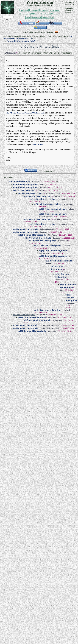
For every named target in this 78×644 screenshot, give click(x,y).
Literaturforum (24, 14)
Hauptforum (24, 10)
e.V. (51, 6)
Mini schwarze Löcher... (24, 190)
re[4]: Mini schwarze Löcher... (48, 204)
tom (42, 185)
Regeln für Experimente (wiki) (21, 41)
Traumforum (45, 14)
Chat (53, 17)
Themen (42, 32)
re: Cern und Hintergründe (26, 185)
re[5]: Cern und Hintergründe (48, 246)
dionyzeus (36, 182)
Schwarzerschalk (53, 194)
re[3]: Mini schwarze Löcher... (43, 199)
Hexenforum (44, 10)
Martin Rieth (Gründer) (63, 219)
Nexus (28, 17)
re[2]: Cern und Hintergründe (32, 235)
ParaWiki (46, 17)
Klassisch (34, 32)
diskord (41, 191)
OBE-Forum (35, 14)
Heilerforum (34, 10)
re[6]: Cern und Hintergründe (53, 250)
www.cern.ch (38, 144)
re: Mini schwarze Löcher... (31, 193)
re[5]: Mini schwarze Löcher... (53, 209)
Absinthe (44, 188)
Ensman (44, 232)
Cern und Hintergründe (19, 182)
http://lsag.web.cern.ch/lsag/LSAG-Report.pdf (25, 113)
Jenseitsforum (55, 10)
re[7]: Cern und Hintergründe (58, 261)
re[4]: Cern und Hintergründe (42, 241)
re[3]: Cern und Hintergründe (37, 238)
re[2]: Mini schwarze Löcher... (37, 196)
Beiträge (50, 32)
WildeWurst (10, 53)
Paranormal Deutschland (38, 6)
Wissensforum (56, 14)
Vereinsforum (37, 17)
